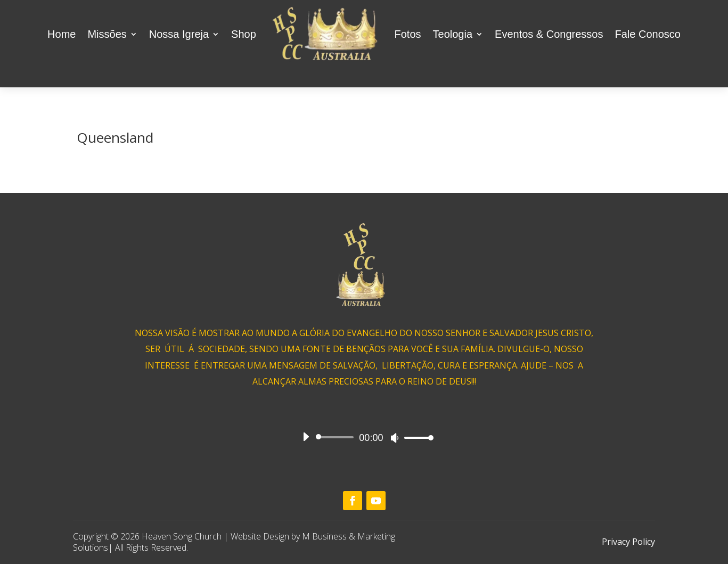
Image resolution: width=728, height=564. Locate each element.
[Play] (306, 437)
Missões (107, 34)
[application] (364, 437)
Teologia (453, 34)
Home (62, 34)
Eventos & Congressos (549, 34)
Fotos (408, 34)
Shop (244, 34)
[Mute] (395, 438)
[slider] (337, 437)
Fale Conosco (647, 34)
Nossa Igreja (179, 34)
